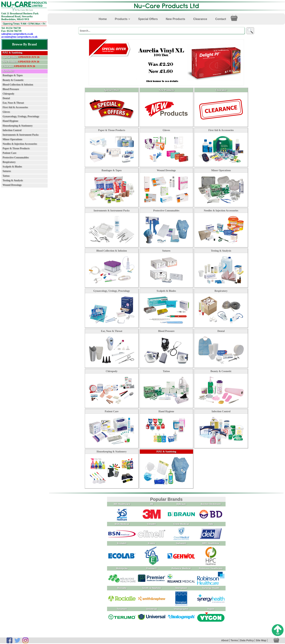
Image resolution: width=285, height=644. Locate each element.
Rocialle (122, 588)
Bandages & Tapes (13, 75)
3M (151, 504)
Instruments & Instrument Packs (21, 135)
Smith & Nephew (151, 588)
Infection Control (12, 130)
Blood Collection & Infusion (18, 84)
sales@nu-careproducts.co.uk (17, 34)
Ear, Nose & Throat (13, 103)
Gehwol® (181, 543)
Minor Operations (12, 139)
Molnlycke (122, 568)
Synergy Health (211, 588)
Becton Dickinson (211, 504)
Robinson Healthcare (211, 568)
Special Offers (21, 57)
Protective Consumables (16, 158)
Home (103, 19)
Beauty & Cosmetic (13, 80)
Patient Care (9, 153)
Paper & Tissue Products (16, 148)
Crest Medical (181, 524)
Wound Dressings (12, 185)
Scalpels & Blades (12, 167)
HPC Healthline (211, 543)
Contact (221, 19)
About (225, 640)
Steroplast (181, 588)
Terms (234, 640)
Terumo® (122, 609)
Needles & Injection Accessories (20, 144)
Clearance (19, 66)
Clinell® (151, 524)
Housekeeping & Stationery (18, 126)
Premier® (152, 568)
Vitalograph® (181, 609)
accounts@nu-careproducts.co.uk (19, 37)
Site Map (261, 640)
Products (123, 19)
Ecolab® (122, 543)
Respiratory (9, 162)
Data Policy (247, 640)
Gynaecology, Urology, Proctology (21, 116)
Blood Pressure (11, 89)
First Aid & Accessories (15, 107)
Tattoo (6, 176)
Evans (151, 543)
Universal (151, 609)
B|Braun (181, 504)
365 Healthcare (122, 504)
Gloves (6, 112)
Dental (6, 98)
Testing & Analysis (13, 180)
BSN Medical (122, 524)
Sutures (7, 171)
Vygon (211, 609)
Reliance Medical (181, 568)
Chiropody (8, 94)
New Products (21, 62)
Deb (211, 524)
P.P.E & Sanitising (166, 452)
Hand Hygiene (10, 121)
